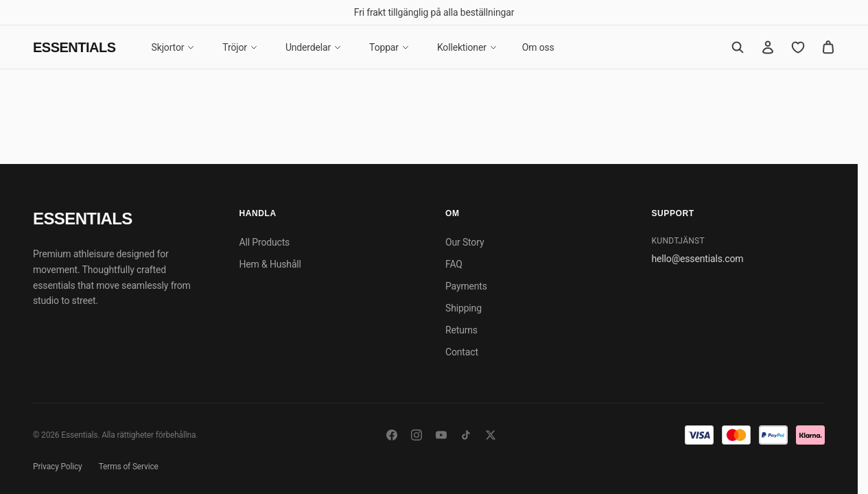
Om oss (538, 47)
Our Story (465, 242)
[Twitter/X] (491, 435)
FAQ (454, 264)
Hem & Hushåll (270, 264)
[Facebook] (392, 435)
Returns (461, 330)
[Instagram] (417, 435)
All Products (265, 242)
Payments (466, 286)
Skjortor (174, 47)
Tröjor (240, 47)
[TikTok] (466, 435)
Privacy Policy (58, 467)
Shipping (464, 308)
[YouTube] (441, 435)
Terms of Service (129, 467)
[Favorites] (798, 47)
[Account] (768, 47)
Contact (462, 352)
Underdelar (314, 47)
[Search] (738, 47)
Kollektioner (467, 47)
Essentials (74, 47)
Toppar (389, 47)
